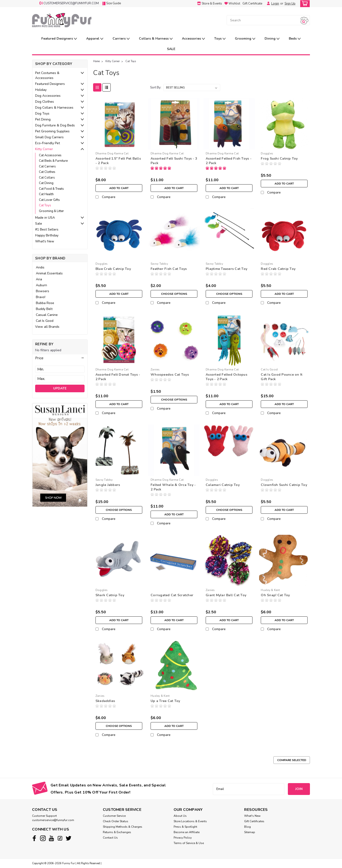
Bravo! (41, 297)
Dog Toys (42, 113)
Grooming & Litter (51, 211)
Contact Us (110, 838)
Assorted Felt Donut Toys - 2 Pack (118, 377)
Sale (39, 224)
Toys (220, 39)
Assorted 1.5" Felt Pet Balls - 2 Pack (118, 161)
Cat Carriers (47, 166)
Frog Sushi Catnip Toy (279, 159)
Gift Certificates (254, 821)
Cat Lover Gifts (49, 200)
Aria (39, 279)
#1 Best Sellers (47, 229)
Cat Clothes (47, 172)
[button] (60, 358)
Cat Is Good (45, 321)
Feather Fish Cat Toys (169, 269)
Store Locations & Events (190, 821)
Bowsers (43, 291)
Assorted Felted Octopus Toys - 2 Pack (226, 377)
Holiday (41, 90)
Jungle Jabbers (108, 485)
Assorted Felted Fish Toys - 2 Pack (229, 161)
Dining (272, 39)
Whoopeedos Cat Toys (170, 375)
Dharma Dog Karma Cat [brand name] (112, 153)
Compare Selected (292, 760)
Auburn (41, 285)
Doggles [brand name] (267, 153)
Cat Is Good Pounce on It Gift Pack (282, 377)
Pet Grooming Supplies (52, 131)
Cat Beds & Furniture (53, 161)
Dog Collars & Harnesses (54, 108)
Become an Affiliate (187, 832)
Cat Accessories (50, 155)
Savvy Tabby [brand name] (159, 264)
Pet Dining (43, 119)
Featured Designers (59, 39)
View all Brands (47, 327)
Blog (247, 827)
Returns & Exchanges (117, 832)
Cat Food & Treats (51, 189)
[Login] (267, 4)
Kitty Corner (44, 149)
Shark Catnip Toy (110, 595)
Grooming (245, 39)
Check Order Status (116, 821)
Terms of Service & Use (189, 843)
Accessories (193, 39)
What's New (45, 241)
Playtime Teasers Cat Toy (226, 269)
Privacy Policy (183, 838)
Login (275, 4)
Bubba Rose (45, 303)
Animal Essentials (49, 273)
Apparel (95, 39)
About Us (180, 816)
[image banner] (60, 455)
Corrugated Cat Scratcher (172, 595)
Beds (295, 39)
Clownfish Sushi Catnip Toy (284, 485)
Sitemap (250, 832)
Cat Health (46, 194)
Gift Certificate (252, 4)
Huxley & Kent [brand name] (270, 590)
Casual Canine (47, 315)
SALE (171, 49)
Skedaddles (105, 701)
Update (60, 388)
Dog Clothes (45, 102)
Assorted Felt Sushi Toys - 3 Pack (174, 161)
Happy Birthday (47, 235)
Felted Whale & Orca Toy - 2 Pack (173, 487)
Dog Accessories (48, 96)
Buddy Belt (44, 309)
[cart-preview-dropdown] (304, 4)
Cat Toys (45, 205)
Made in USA (45, 218)
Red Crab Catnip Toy (278, 269)
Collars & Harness (156, 39)
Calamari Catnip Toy (223, 485)
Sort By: (156, 88)
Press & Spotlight (185, 827)
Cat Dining (46, 183)
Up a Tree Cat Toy (165, 701)
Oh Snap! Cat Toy (275, 595)
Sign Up (290, 4)
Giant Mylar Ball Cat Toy (226, 595)
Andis (40, 267)
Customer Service (114, 816)
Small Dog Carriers (49, 137)
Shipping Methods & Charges (123, 827)
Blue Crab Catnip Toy (113, 269)
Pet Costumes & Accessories (47, 75)
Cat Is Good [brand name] (269, 369)
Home (96, 61)
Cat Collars (47, 178)
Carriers (121, 39)
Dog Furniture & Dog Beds (55, 125)
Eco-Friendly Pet (47, 143)
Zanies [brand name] (155, 369)
